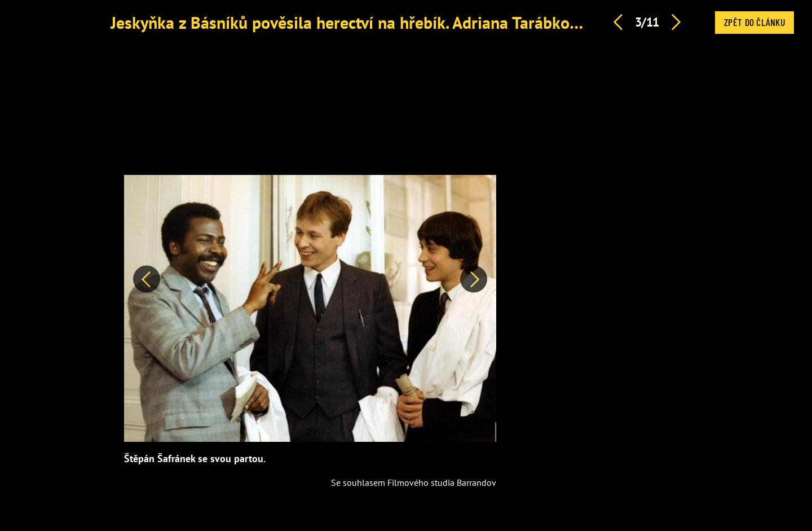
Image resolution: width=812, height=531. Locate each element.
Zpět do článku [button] (754, 22)
